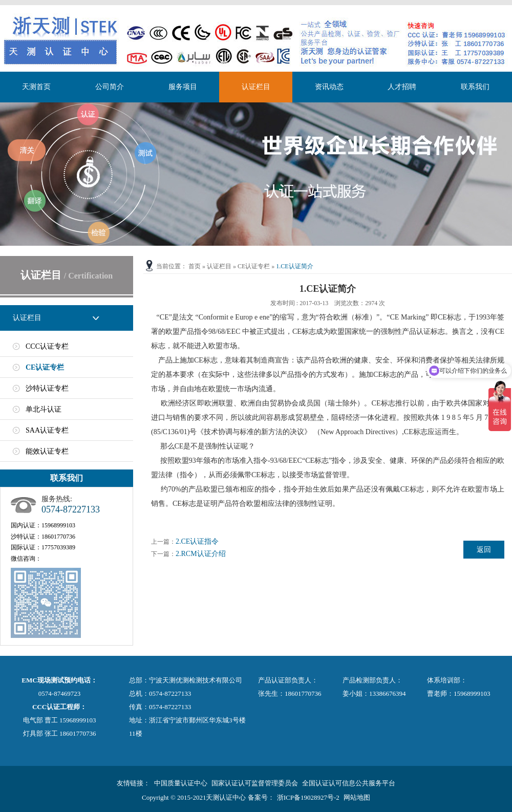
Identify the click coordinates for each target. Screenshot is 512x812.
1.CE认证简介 (294, 266)
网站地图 (357, 797)
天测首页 (36, 87)
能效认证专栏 (47, 451)
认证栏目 (256, 87)
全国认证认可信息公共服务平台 (349, 783)
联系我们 (475, 87)
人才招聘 (402, 87)
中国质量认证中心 (181, 783)
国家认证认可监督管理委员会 (255, 783)
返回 (484, 550)
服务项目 (183, 87)
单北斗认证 (44, 409)
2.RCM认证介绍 (201, 554)
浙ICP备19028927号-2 (308, 797)
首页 (195, 266)
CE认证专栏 (45, 367)
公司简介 (110, 87)
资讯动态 (329, 87)
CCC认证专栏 (47, 346)
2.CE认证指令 (197, 541)
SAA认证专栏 (47, 430)
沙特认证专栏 (47, 388)
